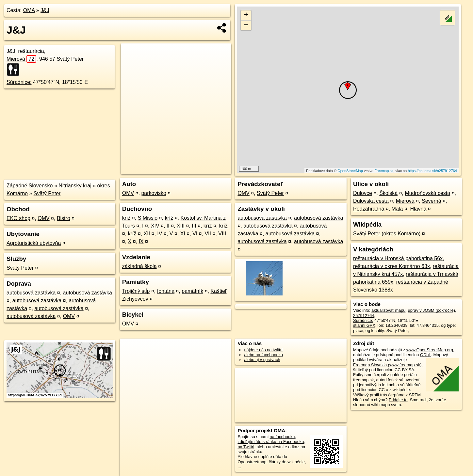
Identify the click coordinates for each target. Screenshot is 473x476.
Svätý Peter (47, 193)
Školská (388, 193)
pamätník (192, 291)
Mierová (21, 59)
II (168, 226)
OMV (43, 218)
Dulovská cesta (371, 201)
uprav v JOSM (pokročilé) (432, 310)
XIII (181, 226)
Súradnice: (19, 82)
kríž (126, 218)
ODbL (425, 355)
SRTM (415, 395)
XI (183, 234)
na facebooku (282, 437)
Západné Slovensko (30, 186)
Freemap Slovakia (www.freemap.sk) (387, 365)
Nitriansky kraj (75, 186)
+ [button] (246, 15)
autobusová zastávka (31, 293)
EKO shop (18, 218)
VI (195, 234)
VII (208, 234)
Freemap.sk (384, 171)
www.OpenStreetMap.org (430, 350)
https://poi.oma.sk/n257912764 (432, 171)
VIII (222, 234)
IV (160, 234)
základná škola (139, 266)
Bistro (64, 218)
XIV (155, 226)
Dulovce (363, 193)
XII (147, 234)
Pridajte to (398, 400)
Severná (432, 201)
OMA (29, 10)
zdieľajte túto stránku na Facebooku (271, 442)
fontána (166, 291)
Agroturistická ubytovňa (34, 243)
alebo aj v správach (262, 360)
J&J (45, 10)
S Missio (148, 218)
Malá (397, 209)
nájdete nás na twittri (263, 350)
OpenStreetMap (350, 171)
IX (141, 241)
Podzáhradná (369, 209)
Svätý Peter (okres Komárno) (387, 234)
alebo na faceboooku (263, 355)
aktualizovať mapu (388, 310)
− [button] (246, 25)
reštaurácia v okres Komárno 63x (391, 266)
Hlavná (418, 209)
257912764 (364, 316)
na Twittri (246, 447)
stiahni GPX (364, 325)
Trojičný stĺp (136, 291)
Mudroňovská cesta (427, 193)
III (194, 226)
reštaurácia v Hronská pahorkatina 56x (398, 258)
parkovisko (154, 193)
